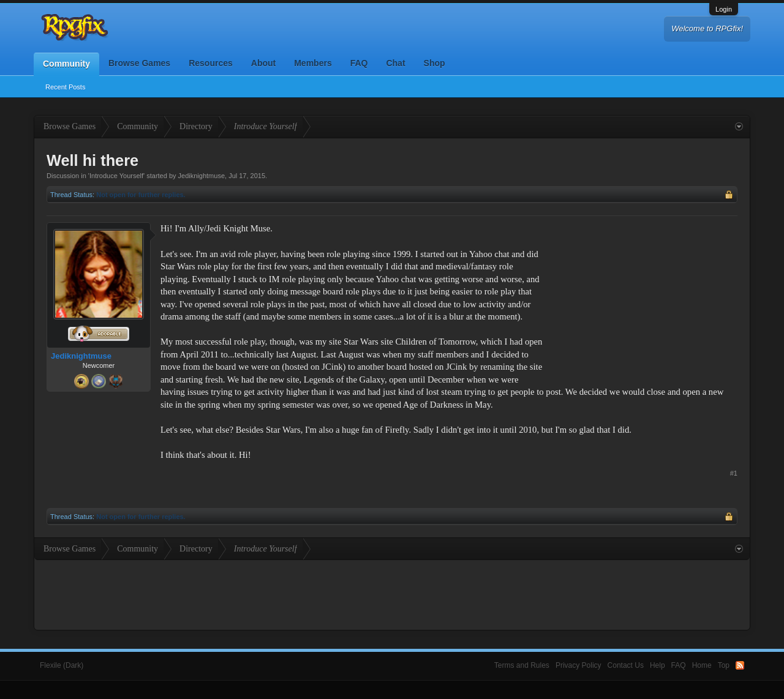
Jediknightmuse (202, 176)
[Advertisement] (646, 299)
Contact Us (626, 665)
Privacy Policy (579, 665)
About (263, 63)
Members (313, 63)
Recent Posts (65, 87)
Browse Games (139, 63)
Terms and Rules (522, 665)
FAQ (359, 63)
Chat (395, 63)
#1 (734, 473)
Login (724, 9)
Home (702, 665)
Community (66, 64)
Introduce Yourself (116, 176)
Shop (435, 63)
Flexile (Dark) (62, 665)
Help (658, 665)
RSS (740, 665)
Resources (211, 63)
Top (724, 665)
